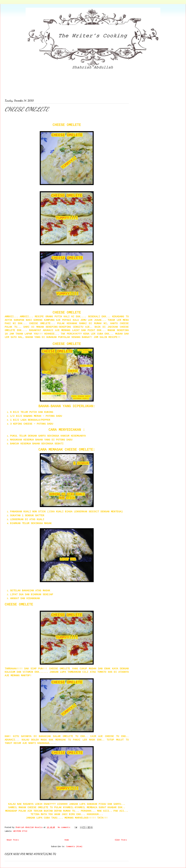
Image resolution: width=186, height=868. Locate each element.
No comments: (65, 827)
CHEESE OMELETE (27, 109)
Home (67, 840)
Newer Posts (13, 840)
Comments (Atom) (74, 847)
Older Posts (121, 840)
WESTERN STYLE (20, 831)
